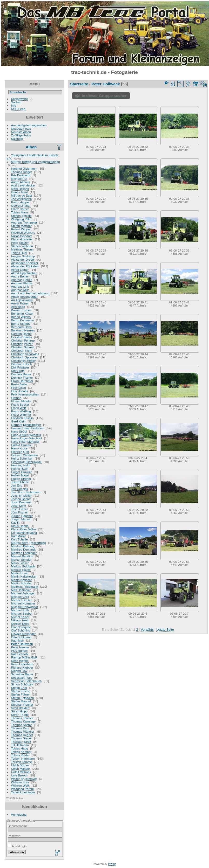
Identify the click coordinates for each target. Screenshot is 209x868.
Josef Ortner (20, 509)
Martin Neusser (22, 580)
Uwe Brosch (19, 775)
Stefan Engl (19, 688)
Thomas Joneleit (22, 718)
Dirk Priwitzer (20, 367)
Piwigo (112, 864)
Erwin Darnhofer (22, 381)
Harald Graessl (21, 445)
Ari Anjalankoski (22, 300)
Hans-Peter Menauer (25, 442)
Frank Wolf (19, 408)
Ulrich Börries (20, 765)
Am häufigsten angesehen (29, 125)
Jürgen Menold (21, 519)
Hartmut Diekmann (24, 168)
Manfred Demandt (23, 549)
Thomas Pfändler (23, 731)
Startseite (79, 84)
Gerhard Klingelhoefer (26, 425)
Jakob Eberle (20, 482)
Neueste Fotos (21, 129)
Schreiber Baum (22, 674)
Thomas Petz (20, 728)
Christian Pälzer (22, 344)
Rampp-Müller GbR (24, 657)
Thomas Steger (22, 738)
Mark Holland (20, 189)
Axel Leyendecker (23, 185)
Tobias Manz (20, 212)
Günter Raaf (19, 192)
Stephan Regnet (22, 704)
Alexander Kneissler (25, 263)
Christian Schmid (23, 347)
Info (14, 105)
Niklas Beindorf (21, 236)
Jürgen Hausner (22, 516)
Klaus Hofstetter (22, 239)
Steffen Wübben (22, 246)
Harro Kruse (19, 448)
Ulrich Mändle (21, 769)
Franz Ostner (20, 209)
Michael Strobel (22, 613)
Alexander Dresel (23, 259)
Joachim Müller (21, 495)
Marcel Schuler (21, 560)
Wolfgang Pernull (23, 789)
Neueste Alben (21, 132)
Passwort (14, 836)
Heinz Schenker (22, 458)
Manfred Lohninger (24, 553)
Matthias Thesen (22, 249)
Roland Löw (19, 671)
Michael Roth (20, 610)
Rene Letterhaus (22, 664)
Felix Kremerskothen (25, 394)
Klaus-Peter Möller (24, 529)
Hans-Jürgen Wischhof (27, 438)
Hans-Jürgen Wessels (26, 435)
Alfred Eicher (20, 270)
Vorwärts (147, 630)
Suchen (16, 102)
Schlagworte (20, 99)
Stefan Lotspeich (23, 698)
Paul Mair (18, 640)
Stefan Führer (21, 694)
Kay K (15, 522)
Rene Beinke (20, 661)
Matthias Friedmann (25, 586)
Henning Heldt (21, 465)
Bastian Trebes (21, 310)
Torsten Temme (22, 762)
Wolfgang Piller (21, 219)
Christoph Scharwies (25, 354)
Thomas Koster (22, 725)
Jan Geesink (20, 489)
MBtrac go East (22, 195)
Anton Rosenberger (24, 297)
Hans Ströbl (19, 431)
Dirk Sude (18, 371)
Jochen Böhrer (21, 499)
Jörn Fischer (20, 512)
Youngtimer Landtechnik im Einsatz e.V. (33, 157)
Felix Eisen (19, 388)
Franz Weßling (21, 411)
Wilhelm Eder (20, 782)
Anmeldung (19, 814)
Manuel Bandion (22, 556)
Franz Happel (20, 202)
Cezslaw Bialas (22, 337)
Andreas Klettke (22, 283)
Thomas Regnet (22, 735)
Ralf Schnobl (20, 654)
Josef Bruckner (21, 502)
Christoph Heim (22, 350)
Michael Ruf (19, 179)
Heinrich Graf (20, 452)
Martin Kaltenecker (24, 576)
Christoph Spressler (25, 357)
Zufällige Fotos (21, 135)
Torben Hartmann (23, 758)
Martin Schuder (22, 583)
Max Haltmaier (21, 590)
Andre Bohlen (20, 276)
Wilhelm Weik (20, 785)
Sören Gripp (19, 711)
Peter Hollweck (22, 644)
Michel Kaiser (20, 617)
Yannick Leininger (23, 792)
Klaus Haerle (20, 526)
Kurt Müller (19, 536)
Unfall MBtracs (21, 772)
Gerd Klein (18, 421)
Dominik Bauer (21, 374)
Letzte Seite (165, 630)
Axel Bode (18, 307)
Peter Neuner (20, 647)
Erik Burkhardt (21, 175)
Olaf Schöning (21, 630)
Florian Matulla (21, 401)
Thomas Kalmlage (23, 721)
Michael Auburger (23, 593)
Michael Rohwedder (25, 607)
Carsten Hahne (21, 334)
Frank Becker (20, 404)
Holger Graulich (22, 472)
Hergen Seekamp (23, 256)
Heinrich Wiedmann (25, 455)
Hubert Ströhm (21, 479)
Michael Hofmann (23, 603)
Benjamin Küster (22, 313)
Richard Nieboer (22, 667)
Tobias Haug (20, 748)
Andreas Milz (20, 290)
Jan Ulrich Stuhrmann (26, 492)
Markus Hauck (21, 570)
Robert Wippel (21, 229)
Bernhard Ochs (21, 327)
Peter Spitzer (20, 243)
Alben (31, 147)
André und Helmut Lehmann (30, 293)
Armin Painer (20, 303)
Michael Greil (20, 597)
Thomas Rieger (22, 172)
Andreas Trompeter (24, 222)
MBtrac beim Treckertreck (29, 543)
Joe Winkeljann (22, 199)
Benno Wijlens (21, 317)
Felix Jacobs (20, 391)
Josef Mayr (19, 506)
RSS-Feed (18, 109)
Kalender (17, 139)
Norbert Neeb (20, 624)
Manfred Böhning (23, 546)
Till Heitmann (20, 745)
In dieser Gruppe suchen (105, 96)
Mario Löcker (20, 563)
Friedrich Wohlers (23, 232)
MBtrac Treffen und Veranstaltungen (36, 162)
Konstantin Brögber (24, 533)
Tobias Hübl (19, 253)
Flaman (16, 398)
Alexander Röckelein (25, 266)
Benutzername (18, 826)
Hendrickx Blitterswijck (26, 462)
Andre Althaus (21, 182)
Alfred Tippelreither (24, 273)
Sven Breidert (20, 708)
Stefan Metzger (22, 226)
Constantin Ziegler (23, 361)
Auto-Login (17, 846)
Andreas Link (20, 286)
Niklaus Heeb (20, 620)
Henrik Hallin (20, 468)
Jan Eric (17, 485)
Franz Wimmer (21, 415)
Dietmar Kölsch (22, 364)
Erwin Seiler (19, 384)
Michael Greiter (22, 600)
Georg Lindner (21, 206)
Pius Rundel (19, 651)
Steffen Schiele (21, 216)
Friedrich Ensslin (22, 418)
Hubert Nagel (20, 475)
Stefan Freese (21, 691)
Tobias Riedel (20, 755)
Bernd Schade (21, 324)
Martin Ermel (20, 573)
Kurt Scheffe (20, 539)
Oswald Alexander (23, 634)
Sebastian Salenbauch (26, 681)
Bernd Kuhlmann (23, 320)
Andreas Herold (22, 280)
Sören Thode (20, 715)
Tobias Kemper (21, 752)
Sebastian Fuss (22, 678)
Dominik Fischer (22, 377)
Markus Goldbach (23, 566)
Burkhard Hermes (23, 330)
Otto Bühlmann (21, 637)
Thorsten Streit (21, 742)
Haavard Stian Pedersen (28, 428)
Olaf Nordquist (21, 627)
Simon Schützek (22, 684)
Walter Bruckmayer (24, 779)
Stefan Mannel (21, 701)
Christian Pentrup (23, 340)
